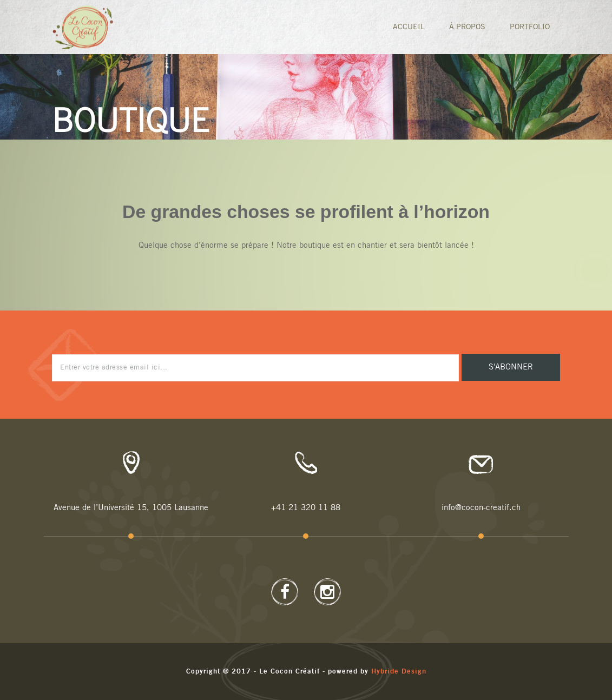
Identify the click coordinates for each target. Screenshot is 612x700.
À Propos (467, 27)
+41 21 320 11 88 (306, 508)
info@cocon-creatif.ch (481, 508)
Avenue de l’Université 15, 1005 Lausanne (131, 508)
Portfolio (530, 27)
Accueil (409, 27)
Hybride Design (399, 672)
